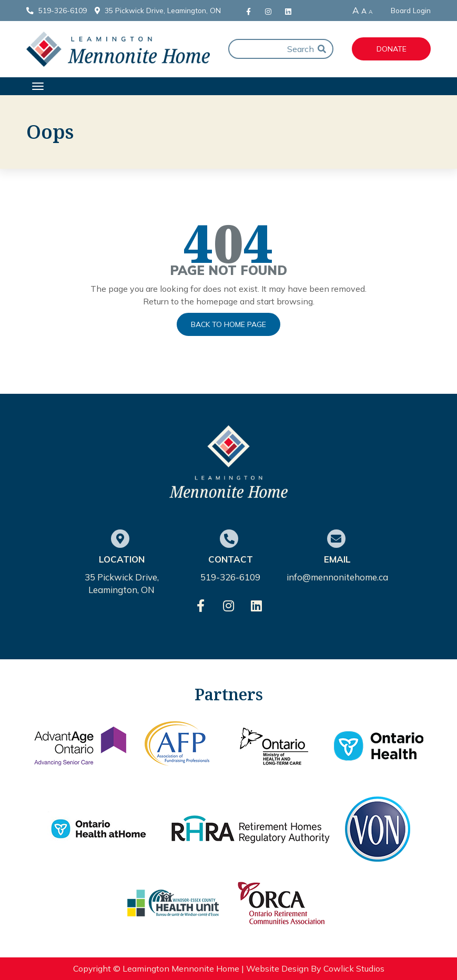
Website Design (277, 968)
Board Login (411, 11)
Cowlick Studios (354, 968)
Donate (392, 49)
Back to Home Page (228, 324)
